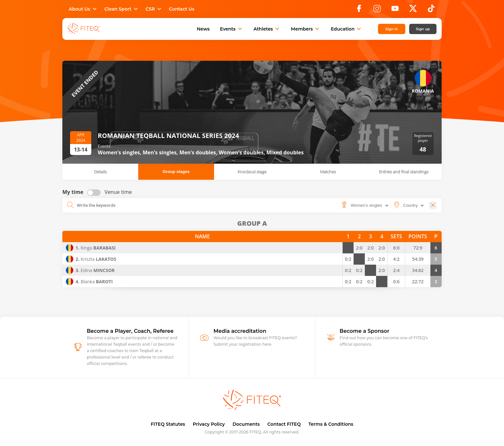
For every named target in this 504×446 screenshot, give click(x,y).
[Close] (433, 205)
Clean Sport (122, 9)
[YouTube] (395, 10)
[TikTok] (431, 10)
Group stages (176, 172)
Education (346, 29)
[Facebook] (359, 10)
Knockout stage (252, 172)
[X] (413, 10)
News (203, 29)
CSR (154, 9)
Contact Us (182, 9)
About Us (83, 9)
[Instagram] (377, 10)
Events (232, 29)
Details (100, 172)
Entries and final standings (404, 172)
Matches (328, 172)
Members (306, 29)
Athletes (267, 29)
